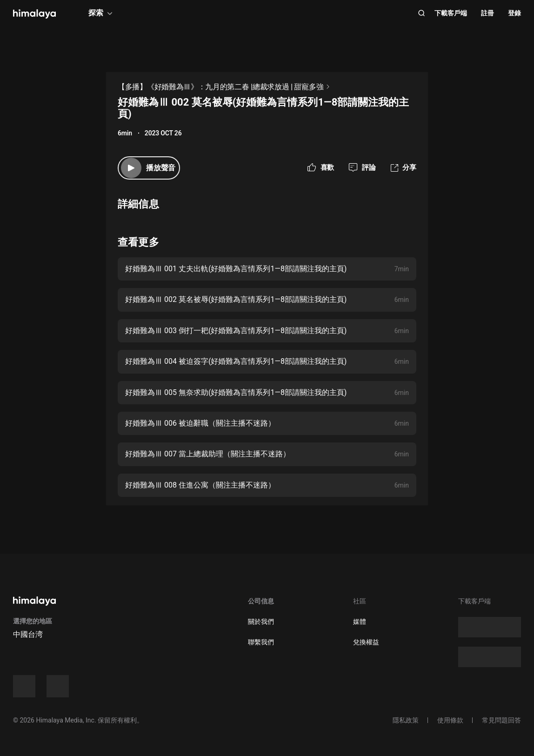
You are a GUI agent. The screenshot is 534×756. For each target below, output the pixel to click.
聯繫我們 (261, 642)
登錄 (514, 13)
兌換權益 (366, 642)
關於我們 (261, 622)
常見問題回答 (501, 720)
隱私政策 (406, 720)
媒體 (360, 622)
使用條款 (450, 720)
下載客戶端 (451, 13)
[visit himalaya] (34, 14)
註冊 (487, 13)
